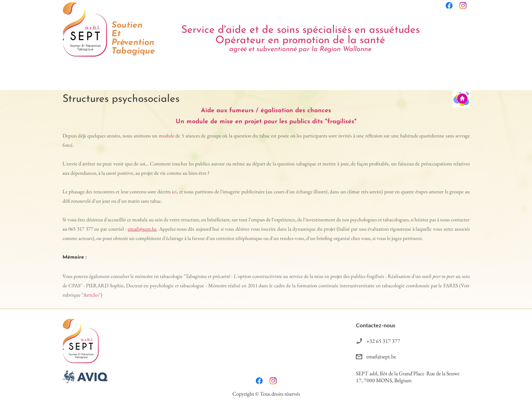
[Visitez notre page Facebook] (449, 6)
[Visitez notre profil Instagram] (463, 6)
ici (174, 191)
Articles (91, 295)
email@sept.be (142, 229)
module (167, 136)
